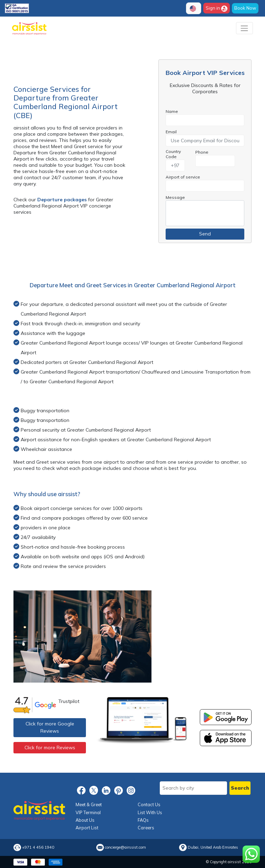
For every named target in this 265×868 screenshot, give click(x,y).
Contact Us (149, 804)
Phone (202, 152)
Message (175, 197)
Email (171, 132)
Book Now (245, 8)
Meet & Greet (89, 804)
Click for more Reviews (50, 748)
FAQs (143, 820)
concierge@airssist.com (125, 847)
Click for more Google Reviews (50, 727)
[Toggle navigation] (244, 28)
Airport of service (183, 177)
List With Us (150, 812)
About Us (85, 820)
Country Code (173, 154)
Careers (146, 828)
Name (172, 111)
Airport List (87, 828)
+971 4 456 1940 (38, 847)
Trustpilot (69, 701)
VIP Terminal (88, 812)
